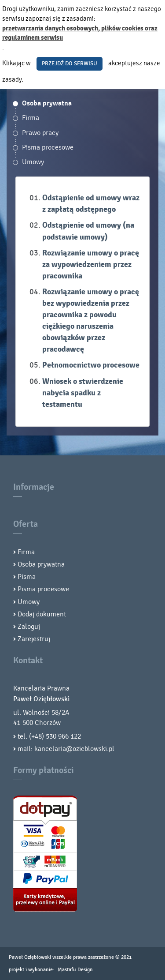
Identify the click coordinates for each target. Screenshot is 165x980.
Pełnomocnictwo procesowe (91, 365)
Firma (31, 118)
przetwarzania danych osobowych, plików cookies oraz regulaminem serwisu (80, 33)
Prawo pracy (40, 133)
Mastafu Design (75, 969)
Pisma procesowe (48, 147)
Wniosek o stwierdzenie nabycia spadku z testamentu (83, 393)
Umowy (33, 162)
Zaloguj (29, 627)
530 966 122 (63, 736)
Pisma (27, 577)
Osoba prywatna (47, 103)
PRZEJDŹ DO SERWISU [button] (70, 64)
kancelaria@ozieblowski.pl (74, 749)
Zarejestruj (34, 639)
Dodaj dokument (42, 614)
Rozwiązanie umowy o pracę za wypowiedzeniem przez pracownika (91, 265)
